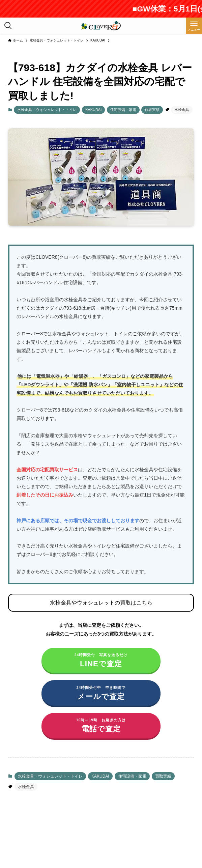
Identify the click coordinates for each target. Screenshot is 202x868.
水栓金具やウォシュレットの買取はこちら (101, 603)
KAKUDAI (93, 110)
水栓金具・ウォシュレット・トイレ (47, 110)
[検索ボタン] (8, 26)
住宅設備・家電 (123, 110)
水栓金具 (182, 110)
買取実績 (152, 110)
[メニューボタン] (194, 26)
